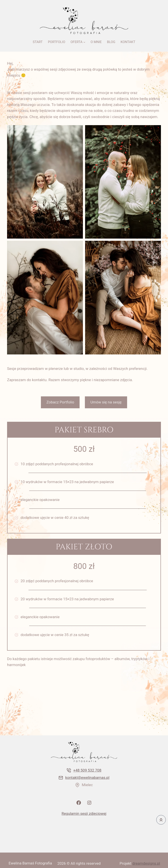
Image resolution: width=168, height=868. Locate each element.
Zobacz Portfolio (60, 402)
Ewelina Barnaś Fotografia (30, 863)
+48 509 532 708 (87, 770)
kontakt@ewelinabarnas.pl (87, 778)
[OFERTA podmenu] (84, 42)
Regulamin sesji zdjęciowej (84, 813)
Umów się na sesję (106, 402)
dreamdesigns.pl (146, 863)
